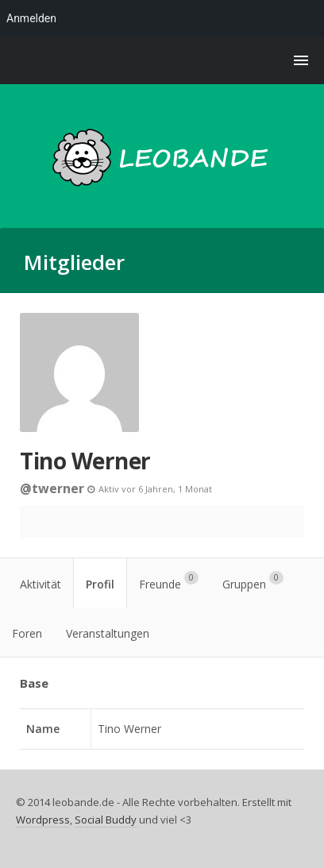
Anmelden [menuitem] (31, 18)
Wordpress (43, 820)
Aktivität (40, 584)
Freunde (169, 581)
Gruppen (253, 581)
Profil (100, 584)
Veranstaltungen (108, 633)
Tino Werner (85, 461)
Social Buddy (106, 820)
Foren (27, 633)
